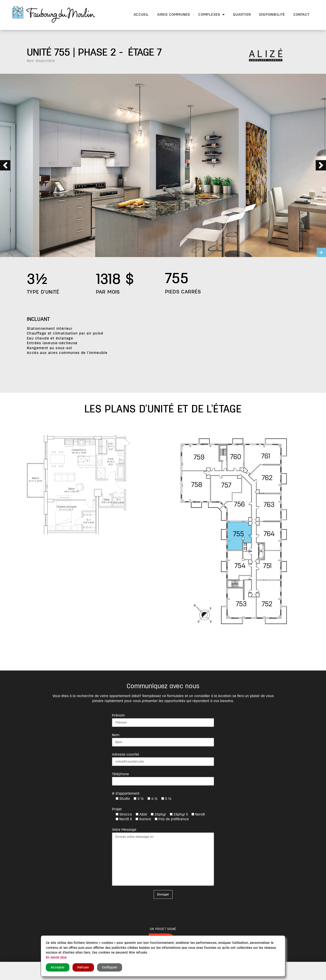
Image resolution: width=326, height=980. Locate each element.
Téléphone (120, 774)
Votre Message (124, 830)
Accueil (141, 14)
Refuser (83, 967)
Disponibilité (272, 14)
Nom (116, 735)
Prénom (118, 715)
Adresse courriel (125, 754)
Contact (301, 14)
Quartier (242, 14)
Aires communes (174, 14)
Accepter (58, 967)
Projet (117, 809)
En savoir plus (56, 957)
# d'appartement (126, 793)
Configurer (110, 967)
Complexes (212, 14)
